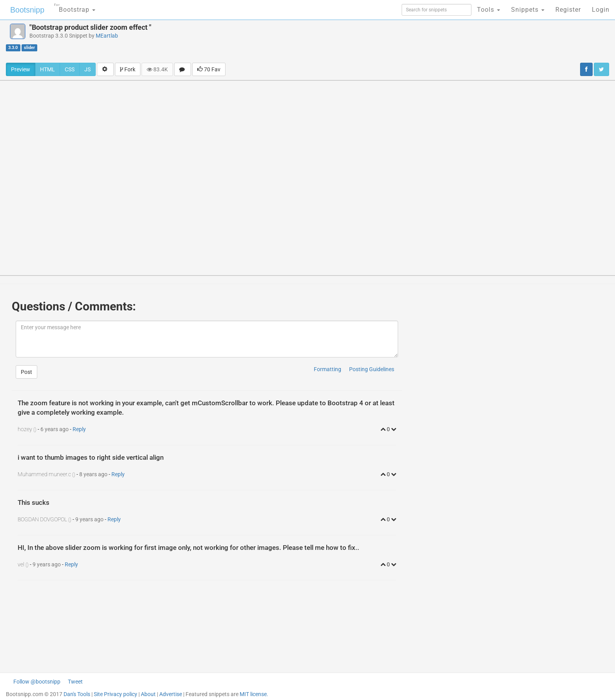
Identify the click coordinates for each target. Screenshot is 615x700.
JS (87, 69)
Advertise (171, 694)
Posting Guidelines (372, 369)
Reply (79, 429)
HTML (47, 69)
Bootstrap (73, 7)
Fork (128, 69)
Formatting (328, 369)
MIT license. (254, 694)
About (148, 694)
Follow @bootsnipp (37, 682)
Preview (21, 69)
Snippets (528, 10)
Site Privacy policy (116, 694)
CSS (70, 69)
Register (568, 10)
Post (26, 372)
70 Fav (209, 69)
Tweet (75, 682)
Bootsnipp (26, 10)
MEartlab (107, 36)
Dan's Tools (77, 694)
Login (601, 10)
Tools (489, 10)
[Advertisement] (354, 41)
